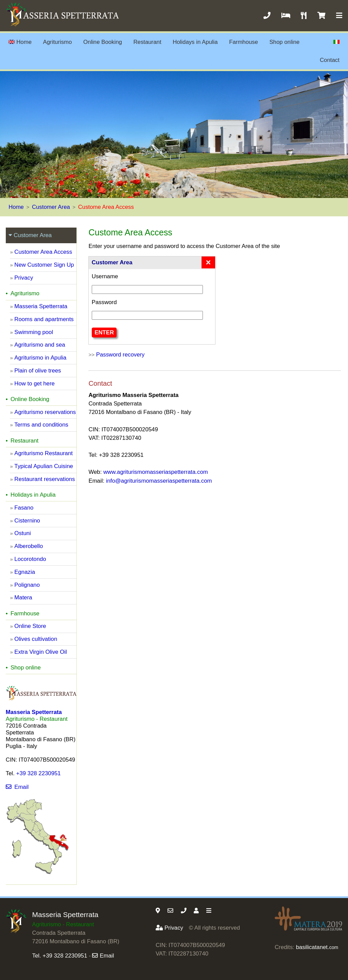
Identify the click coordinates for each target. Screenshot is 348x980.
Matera (23, 597)
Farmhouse (243, 42)
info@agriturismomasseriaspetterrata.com (159, 481)
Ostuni (23, 533)
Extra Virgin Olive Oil (41, 652)
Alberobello (29, 546)
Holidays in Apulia (195, 42)
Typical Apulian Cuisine (44, 466)
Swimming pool (34, 332)
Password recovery (120, 355)
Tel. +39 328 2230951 (60, 956)
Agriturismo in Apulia (40, 358)
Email (17, 787)
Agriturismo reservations (45, 412)
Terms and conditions (41, 425)
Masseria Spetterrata (41, 306)
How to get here (34, 384)
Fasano (24, 508)
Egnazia (25, 572)
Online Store (30, 626)
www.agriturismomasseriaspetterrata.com (156, 472)
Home (20, 42)
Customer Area (51, 207)
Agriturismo (58, 42)
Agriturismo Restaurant (43, 453)
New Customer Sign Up (44, 265)
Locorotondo (30, 559)
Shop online (285, 42)
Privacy (24, 278)
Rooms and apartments (44, 319)
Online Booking (103, 42)
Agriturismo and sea (40, 345)
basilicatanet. (317, 947)
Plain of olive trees (38, 371)
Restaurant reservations (45, 479)
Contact (330, 60)
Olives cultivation (36, 639)
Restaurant (147, 42)
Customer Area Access (43, 252)
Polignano (27, 585)
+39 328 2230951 (39, 773)
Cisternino (27, 521)
